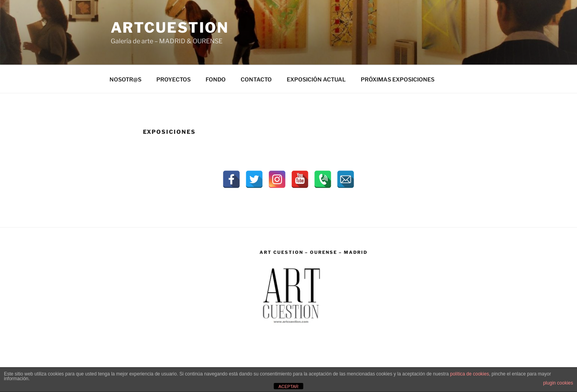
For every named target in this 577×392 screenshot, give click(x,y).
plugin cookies (558, 383)
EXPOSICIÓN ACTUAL (316, 79)
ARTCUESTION (170, 28)
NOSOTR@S (125, 79)
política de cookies (470, 374)
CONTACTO (256, 79)
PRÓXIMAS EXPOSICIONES (398, 79)
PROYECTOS (173, 79)
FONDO (216, 79)
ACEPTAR (288, 386)
